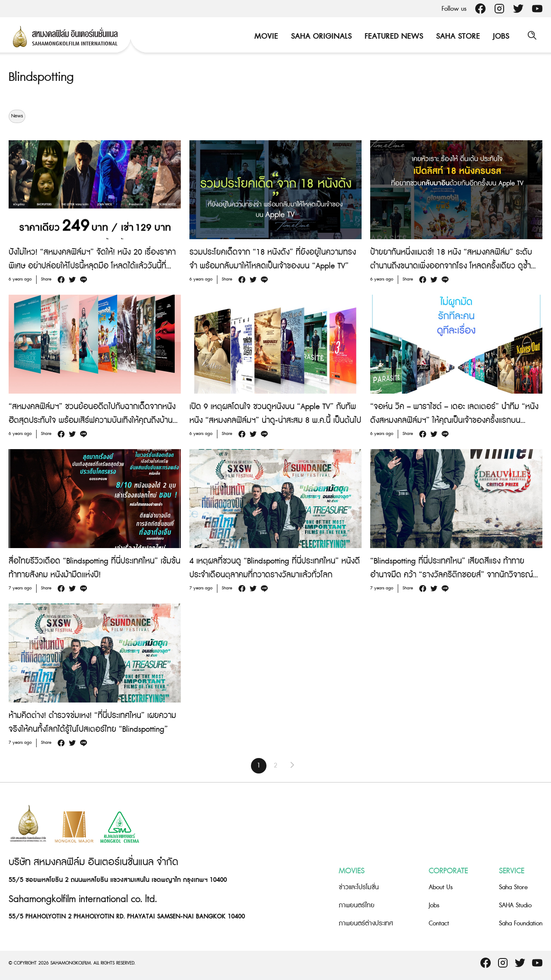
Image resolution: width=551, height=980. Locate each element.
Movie (265, 36)
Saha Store (457, 36)
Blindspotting (43, 77)
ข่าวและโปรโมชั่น (359, 887)
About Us (441, 887)
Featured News (393, 36)
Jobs (500, 36)
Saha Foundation (521, 923)
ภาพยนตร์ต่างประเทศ (366, 923)
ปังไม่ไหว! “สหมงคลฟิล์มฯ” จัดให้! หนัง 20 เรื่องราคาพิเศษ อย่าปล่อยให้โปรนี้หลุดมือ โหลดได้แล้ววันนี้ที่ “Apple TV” (92, 266)
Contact (439, 923)
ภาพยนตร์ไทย (357, 905)
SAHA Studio (515, 905)
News (17, 116)
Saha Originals (320, 36)
